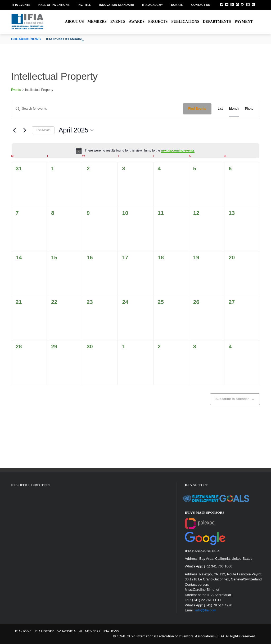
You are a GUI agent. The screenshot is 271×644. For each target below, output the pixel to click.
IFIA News (111, 631)
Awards (137, 22)
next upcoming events (178, 150)
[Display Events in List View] (220, 109)
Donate (177, 5)
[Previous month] (14, 130)
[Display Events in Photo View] (249, 109)
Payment (244, 22)
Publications (185, 22)
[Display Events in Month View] (234, 109)
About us (74, 22)
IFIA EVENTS (21, 5)
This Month (43, 130)
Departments (217, 22)
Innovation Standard (117, 5)
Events (118, 22)
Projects (158, 22)
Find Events (197, 109)
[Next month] (25, 130)
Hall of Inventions (54, 5)
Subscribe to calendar (232, 399)
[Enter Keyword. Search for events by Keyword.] (97, 109)
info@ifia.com (206, 610)
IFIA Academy (153, 5)
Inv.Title (84, 5)
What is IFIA (67, 631)
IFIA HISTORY (44, 631)
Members (97, 22)
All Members (90, 631)
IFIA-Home (23, 631)
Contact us (201, 5)
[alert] (135, 151)
